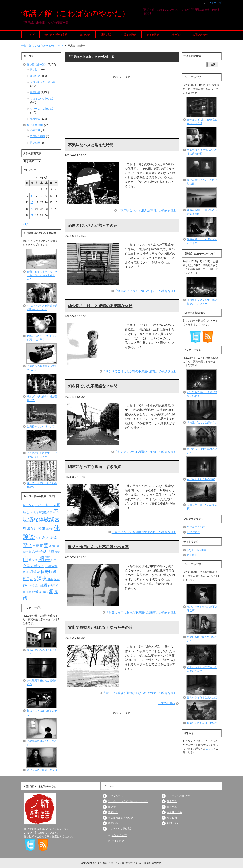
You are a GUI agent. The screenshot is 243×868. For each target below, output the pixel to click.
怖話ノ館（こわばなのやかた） (75, 13)
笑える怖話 (153, 35)
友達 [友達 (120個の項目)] (53, 538)
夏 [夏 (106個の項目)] (37, 546)
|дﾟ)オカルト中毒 (197, 550)
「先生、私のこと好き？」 (202, 423)
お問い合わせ (200, 35)
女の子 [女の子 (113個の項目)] (33, 551)
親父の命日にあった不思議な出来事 (98, 547)
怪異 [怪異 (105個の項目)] (26, 579)
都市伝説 (35, 119)
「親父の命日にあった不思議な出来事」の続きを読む (141, 612)
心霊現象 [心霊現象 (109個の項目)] (33, 572)
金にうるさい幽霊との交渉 (42, 770)
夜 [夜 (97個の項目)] (41, 546)
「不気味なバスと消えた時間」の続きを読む (147, 210)
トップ (31, 35)
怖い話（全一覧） (37, 65)
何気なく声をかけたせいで (202, 723)
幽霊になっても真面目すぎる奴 (95, 467)
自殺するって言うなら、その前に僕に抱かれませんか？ (42, 275)
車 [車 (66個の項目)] (24, 592)
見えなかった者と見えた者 (202, 698)
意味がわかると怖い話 (43, 82)
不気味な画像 (38, 136)
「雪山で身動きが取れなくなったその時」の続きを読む (140, 693)
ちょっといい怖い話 (41, 99)
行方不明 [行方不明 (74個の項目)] (53, 586)
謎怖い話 (106, 35)
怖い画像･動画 (35, 125)
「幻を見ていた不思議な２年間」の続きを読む (146, 452)
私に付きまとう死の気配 (201, 479)
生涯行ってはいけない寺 (41, 427)
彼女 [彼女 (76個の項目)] (54, 560)
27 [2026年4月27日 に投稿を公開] (32, 215)
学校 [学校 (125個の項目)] (51, 551)
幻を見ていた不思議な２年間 (93, 386)
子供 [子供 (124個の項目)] (43, 551)
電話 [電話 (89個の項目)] (45, 592)
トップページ (116, 796)
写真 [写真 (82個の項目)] (38, 538)
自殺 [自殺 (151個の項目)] (43, 585)
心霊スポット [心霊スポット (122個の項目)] (33, 566)
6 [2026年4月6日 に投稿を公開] (32, 196)
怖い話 (34, 70)
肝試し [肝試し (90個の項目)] (34, 585)
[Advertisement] (122, 108)
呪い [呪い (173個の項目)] (27, 545)
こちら (209, 749)
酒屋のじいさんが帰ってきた (93, 226)
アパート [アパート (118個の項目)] (41, 505)
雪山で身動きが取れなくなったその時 (100, 628)
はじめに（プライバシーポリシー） (128, 801)
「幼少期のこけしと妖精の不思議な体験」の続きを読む (140, 371)
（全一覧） (176, 35)
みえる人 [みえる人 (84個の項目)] (28, 505)
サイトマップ (214, 3)
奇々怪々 (192, 555)
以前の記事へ (167, 703)
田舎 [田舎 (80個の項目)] (50, 579)
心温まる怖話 (129, 35)
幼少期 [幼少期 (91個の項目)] (33, 560)
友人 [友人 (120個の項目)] (45, 538)
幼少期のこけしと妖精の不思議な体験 (100, 306)
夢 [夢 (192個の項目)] (46, 545)
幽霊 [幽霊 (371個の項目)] (44, 559)
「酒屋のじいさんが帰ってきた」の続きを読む (146, 291)
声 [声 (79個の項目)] (34, 546)
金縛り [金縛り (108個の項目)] (37, 592)
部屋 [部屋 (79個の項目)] (28, 592)
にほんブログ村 (196, 527)
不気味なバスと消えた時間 (91, 145)
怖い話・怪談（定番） (57, 35)
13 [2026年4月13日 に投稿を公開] (32, 202)
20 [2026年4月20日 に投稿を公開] (32, 209)
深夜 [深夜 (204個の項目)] (42, 579)
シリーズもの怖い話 (41, 109)
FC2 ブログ (194, 532)
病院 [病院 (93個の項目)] (57, 579)
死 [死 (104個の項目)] (32, 579)
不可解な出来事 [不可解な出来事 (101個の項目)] (42, 512)
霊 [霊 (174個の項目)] (51, 591)
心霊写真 (35, 130)
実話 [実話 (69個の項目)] (57, 552)
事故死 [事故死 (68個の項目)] (50, 529)
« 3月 (26, 225)
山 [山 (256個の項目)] (25, 559)
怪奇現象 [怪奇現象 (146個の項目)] (49, 572)
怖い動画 (35, 143)
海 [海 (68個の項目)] (35, 579)
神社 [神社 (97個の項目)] (26, 585)
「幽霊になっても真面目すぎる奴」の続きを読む (144, 532)
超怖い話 (85, 35)
